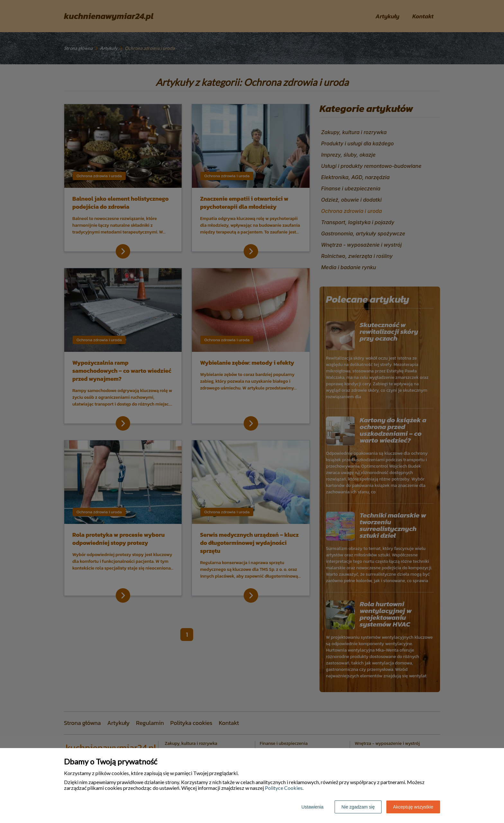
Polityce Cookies (284, 788)
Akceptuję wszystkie (413, 807)
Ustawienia (312, 807)
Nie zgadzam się (358, 807)
